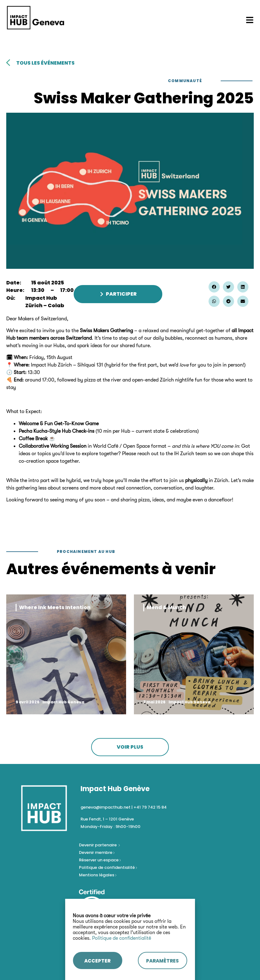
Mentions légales (97, 875)
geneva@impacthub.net (105, 807)
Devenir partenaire (98, 845)
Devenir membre (96, 852)
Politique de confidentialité (122, 938)
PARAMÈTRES (162, 961)
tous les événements (45, 63)
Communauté (185, 81)
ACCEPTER (97, 961)
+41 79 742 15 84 (150, 807)
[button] (214, 287)
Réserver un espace (99, 860)
